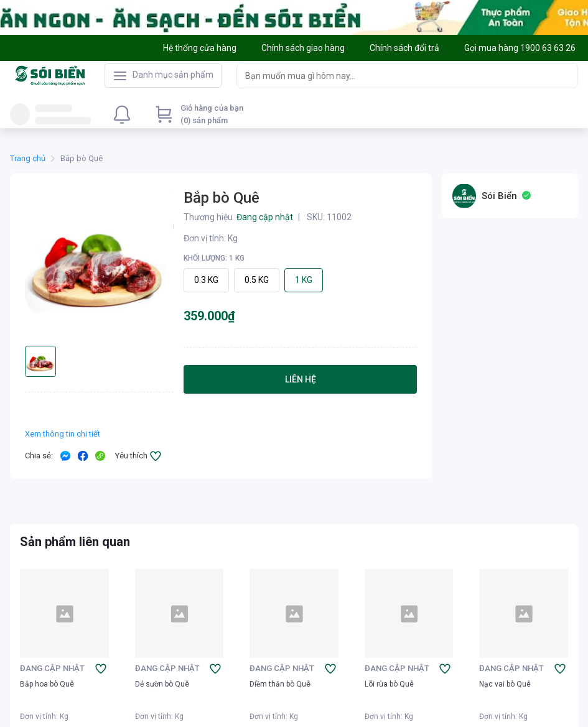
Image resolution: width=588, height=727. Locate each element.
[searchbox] (396, 76)
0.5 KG (257, 280)
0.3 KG (206, 280)
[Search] (566, 75)
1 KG (304, 280)
